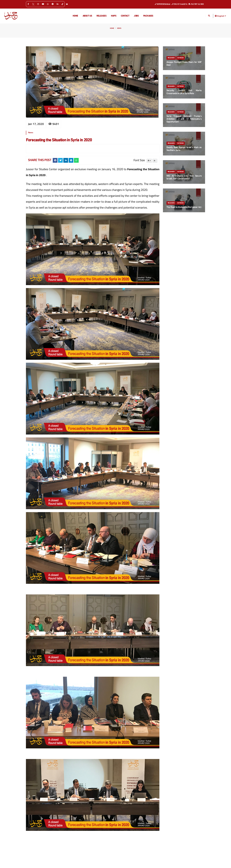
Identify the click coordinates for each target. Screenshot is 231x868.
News (119, 28)
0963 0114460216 (180, 4)
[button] (216, 16)
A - (155, 161)
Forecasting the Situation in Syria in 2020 (59, 140)
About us (87, 16)
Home (75, 16)
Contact (125, 16)
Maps (114, 16)
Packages (148, 16)
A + (149, 161)
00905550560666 (163, 4)
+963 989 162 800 (196, 4)
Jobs (136, 16)
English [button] (222, 16)
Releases (101, 16)
